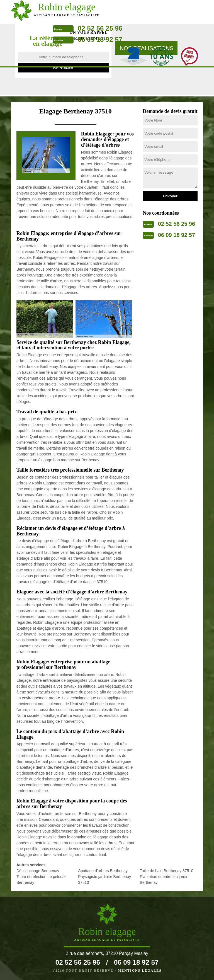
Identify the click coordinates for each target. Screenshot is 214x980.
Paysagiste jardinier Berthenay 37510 (104, 880)
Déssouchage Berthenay (38, 871)
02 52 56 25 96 (100, 28)
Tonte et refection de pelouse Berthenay (42, 880)
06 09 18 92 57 (100, 39)
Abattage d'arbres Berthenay (103, 871)
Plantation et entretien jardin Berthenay (164, 880)
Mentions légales (140, 971)
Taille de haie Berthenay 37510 (167, 871)
